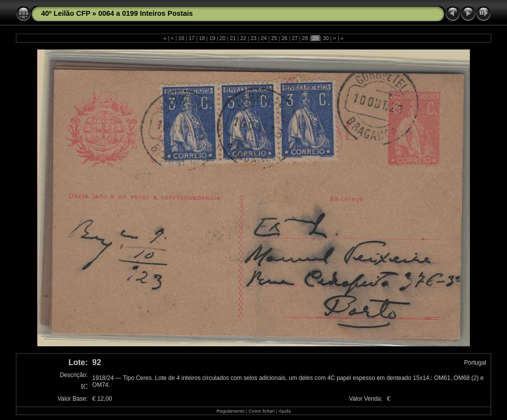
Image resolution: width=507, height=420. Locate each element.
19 (212, 38)
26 (284, 38)
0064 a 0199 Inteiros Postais (145, 13)
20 (223, 38)
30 (326, 38)
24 (264, 38)
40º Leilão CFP (66, 13)
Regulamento (230, 411)
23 (253, 38)
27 (295, 38)
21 (233, 38)
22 (243, 38)
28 (305, 38)
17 (192, 38)
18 (202, 38)
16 (181, 38)
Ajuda (284, 411)
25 (274, 38)
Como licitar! (262, 411)
